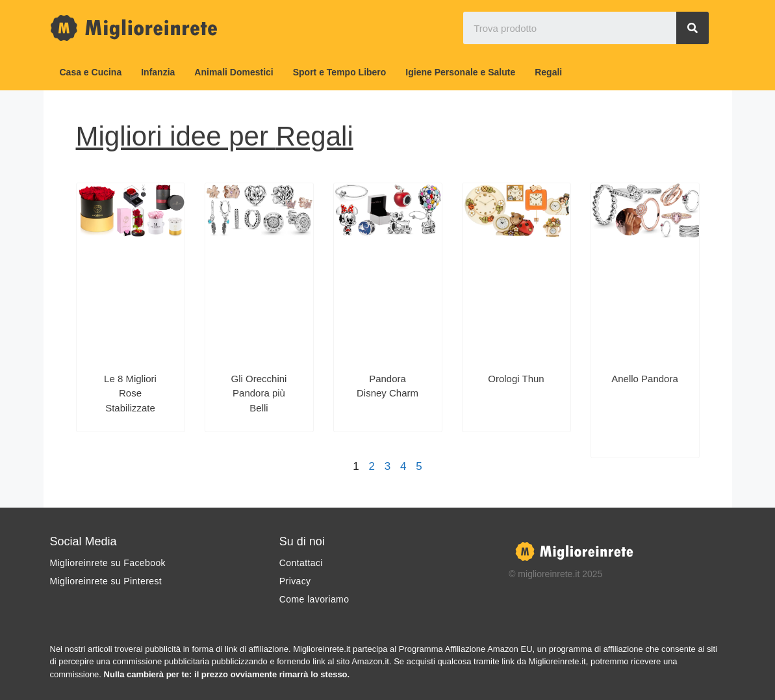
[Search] (692, 28)
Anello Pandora (645, 379)
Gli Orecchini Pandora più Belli (259, 393)
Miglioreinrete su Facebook (108, 563)
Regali (548, 72)
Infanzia (158, 72)
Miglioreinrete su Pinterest (106, 581)
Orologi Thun (516, 379)
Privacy (295, 581)
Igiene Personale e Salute (460, 72)
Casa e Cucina (91, 72)
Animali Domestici (234, 72)
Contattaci (301, 563)
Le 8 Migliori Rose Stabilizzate (130, 393)
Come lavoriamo (314, 599)
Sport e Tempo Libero (340, 72)
